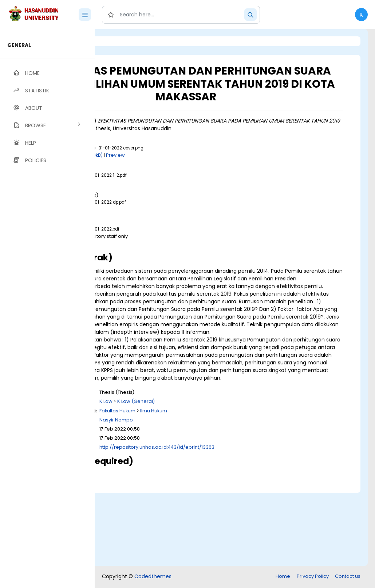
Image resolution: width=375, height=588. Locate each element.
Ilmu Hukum (245, 485)
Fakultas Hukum (208, 485)
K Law (197, 475)
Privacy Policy (313, 577)
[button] (361, 15)
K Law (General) (227, 475)
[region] (47, 309)
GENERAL (19, 45)
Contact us (348, 577)
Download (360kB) (172, 176)
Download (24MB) (161, 203)
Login (126, 41)
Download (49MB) (161, 264)
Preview (206, 176)
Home (283, 577)
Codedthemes (153, 577)
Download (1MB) (159, 230)
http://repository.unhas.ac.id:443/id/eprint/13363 (248, 521)
